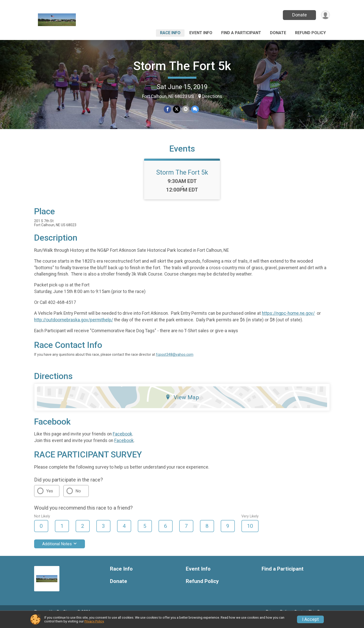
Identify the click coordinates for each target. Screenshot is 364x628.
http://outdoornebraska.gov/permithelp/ (74, 327)
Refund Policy (310, 33)
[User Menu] (325, 15)
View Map (182, 404)
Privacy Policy (94, 621)
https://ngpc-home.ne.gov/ (288, 320)
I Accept (310, 619)
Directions (212, 96)
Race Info (170, 33)
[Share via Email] (185, 109)
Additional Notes (60, 551)
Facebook (122, 441)
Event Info (201, 33)
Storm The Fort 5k (182, 66)
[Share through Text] (195, 109)
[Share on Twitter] (177, 109)
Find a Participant (241, 33)
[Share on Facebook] (168, 109)
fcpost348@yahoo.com (175, 361)
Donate (299, 15)
